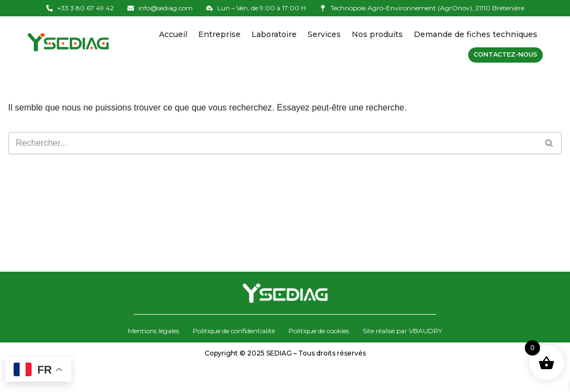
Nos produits (377, 34)
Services (324, 34)
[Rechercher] (273, 143)
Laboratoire (274, 34)
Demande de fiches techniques (476, 34)
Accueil (173, 34)
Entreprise (219, 34)
